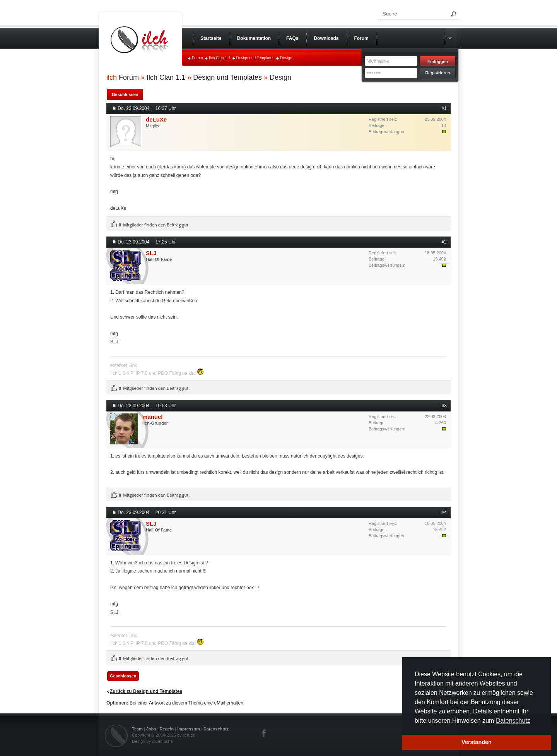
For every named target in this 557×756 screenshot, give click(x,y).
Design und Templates (255, 58)
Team (137, 729)
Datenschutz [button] (513, 721)
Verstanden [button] (477, 742)
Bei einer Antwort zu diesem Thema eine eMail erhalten (186, 703)
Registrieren (437, 73)
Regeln (167, 729)
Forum (197, 58)
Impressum (189, 729)
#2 (444, 242)
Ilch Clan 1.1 (220, 58)
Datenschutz (216, 729)
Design (286, 58)
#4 (444, 513)
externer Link (124, 365)
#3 (444, 406)
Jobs (151, 729)
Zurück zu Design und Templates (146, 691)
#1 (444, 108)
